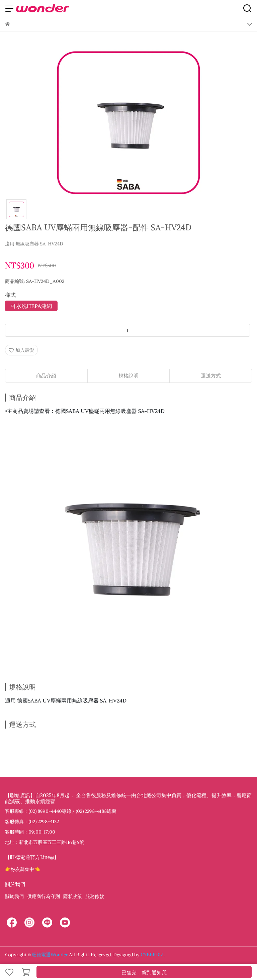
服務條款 (95, 896)
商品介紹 (46, 376)
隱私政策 (73, 896)
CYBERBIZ (152, 955)
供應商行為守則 (44, 896)
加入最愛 (21, 350)
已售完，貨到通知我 (144, 972)
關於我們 (14, 896)
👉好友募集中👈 (22, 869)
